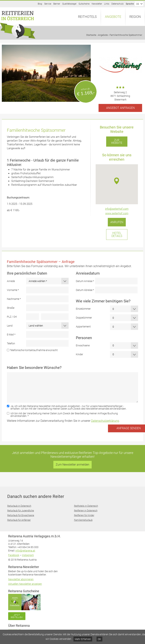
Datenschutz (118, 4)
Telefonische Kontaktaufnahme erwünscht (34, 350)
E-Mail (11, 335)
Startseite (91, 35)
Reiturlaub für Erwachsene (21, 515)
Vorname (13, 290)
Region (135, 17)
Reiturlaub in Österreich (19, 506)
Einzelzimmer (83, 309)
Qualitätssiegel (69, 4)
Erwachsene (83, 345)
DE (138, 4)
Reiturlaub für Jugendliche (21, 511)
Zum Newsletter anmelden (72, 465)
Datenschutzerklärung (105, 421)
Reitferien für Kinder (84, 515)
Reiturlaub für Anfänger (19, 520)
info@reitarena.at (25, 551)
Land (10, 326)
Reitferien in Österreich (86, 511)
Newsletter (97, 4)
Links (107, 4)
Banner (57, 4)
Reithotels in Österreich (86, 506)
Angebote (113, 17)
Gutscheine (84, 4)
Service (48, 4)
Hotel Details (117, 235)
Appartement (83, 327)
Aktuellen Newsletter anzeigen (25, 584)
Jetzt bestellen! (17, 616)
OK (99, 639)
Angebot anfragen (120, 108)
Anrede (11, 281)
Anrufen (117, 222)
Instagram (28, 555)
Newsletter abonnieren (21, 579)
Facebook (14, 555)
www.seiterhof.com (117, 213)
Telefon (11, 343)
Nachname (14, 299)
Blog (40, 4)
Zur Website (117, 141)
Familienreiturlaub (83, 520)
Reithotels (87, 17)
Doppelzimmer (84, 318)
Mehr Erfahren (83, 639)
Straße (11, 308)
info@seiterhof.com (117, 209)
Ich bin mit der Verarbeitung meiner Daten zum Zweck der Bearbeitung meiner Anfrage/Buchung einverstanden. (64, 415)
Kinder (79, 354)
